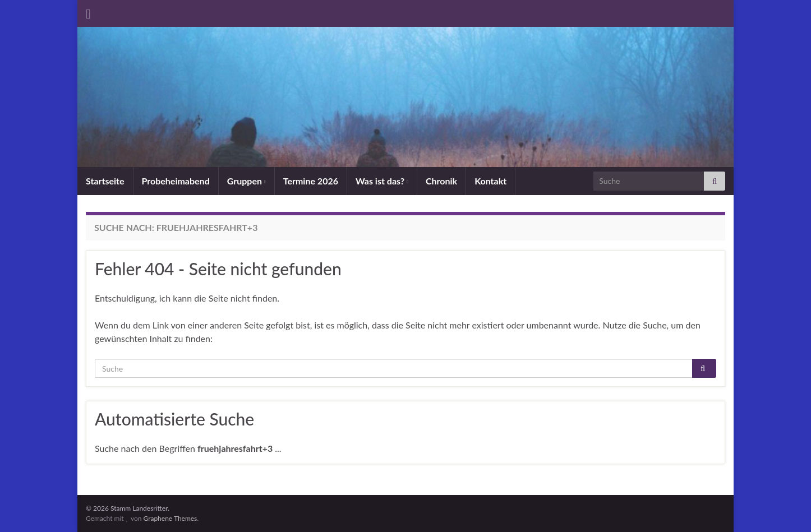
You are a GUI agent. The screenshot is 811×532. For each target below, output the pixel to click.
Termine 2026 (311, 181)
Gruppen (246, 181)
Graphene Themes (170, 518)
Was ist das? (382, 181)
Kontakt (490, 181)
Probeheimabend (176, 181)
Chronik (441, 181)
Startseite (105, 181)
